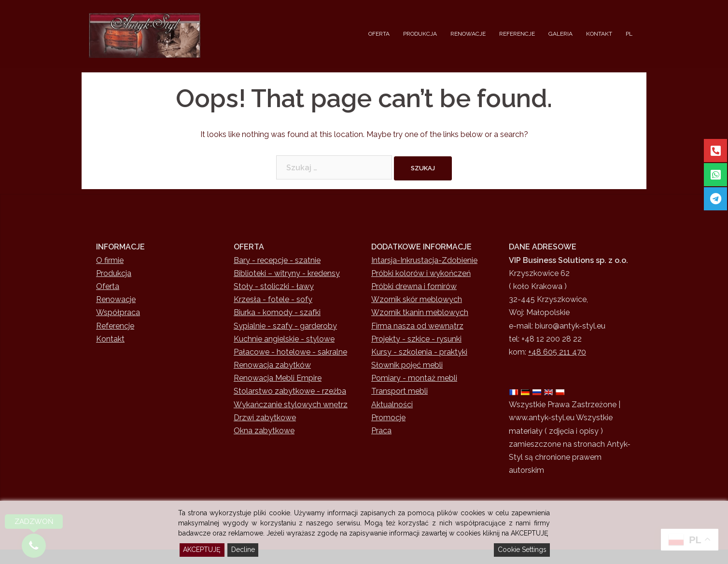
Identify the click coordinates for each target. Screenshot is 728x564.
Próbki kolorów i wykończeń (421, 273)
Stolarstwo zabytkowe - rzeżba (290, 391)
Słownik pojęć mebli (407, 365)
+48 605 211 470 (557, 352)
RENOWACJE (468, 34)
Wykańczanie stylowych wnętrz (291, 405)
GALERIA (560, 34)
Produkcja (114, 273)
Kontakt (110, 339)
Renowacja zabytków (272, 365)
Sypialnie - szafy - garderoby (285, 326)
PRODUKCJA (420, 34)
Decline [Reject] (243, 550)
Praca (381, 431)
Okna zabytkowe (264, 431)
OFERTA (379, 34)
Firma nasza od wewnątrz (417, 326)
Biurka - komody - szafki (277, 312)
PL (629, 34)
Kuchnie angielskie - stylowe (284, 339)
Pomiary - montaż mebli (414, 378)
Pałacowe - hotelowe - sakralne (290, 352)
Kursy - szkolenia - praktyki (419, 352)
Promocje (388, 418)
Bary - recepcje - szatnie (277, 260)
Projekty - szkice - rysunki (416, 339)
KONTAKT (599, 34)
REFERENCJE (517, 34)
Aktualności (392, 405)
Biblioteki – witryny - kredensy (287, 273)
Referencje (115, 326)
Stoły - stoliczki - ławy (274, 286)
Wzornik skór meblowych (417, 299)
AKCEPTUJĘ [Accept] (202, 550)
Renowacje (116, 299)
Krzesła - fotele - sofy (273, 299)
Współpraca (118, 312)
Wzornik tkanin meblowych (420, 312)
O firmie (110, 260)
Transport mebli (399, 391)
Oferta (108, 286)
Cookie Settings (522, 550)
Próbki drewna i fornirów (414, 286)
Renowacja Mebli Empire (278, 378)
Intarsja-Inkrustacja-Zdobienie (424, 260)
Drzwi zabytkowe (265, 418)
